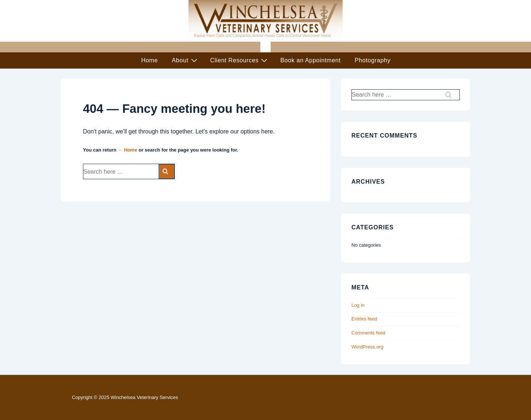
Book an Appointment (310, 60)
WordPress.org (367, 347)
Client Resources (240, 60)
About (185, 60)
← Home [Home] (127, 150)
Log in (358, 305)
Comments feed (368, 333)
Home (150, 60)
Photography (373, 60)
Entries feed (364, 319)
